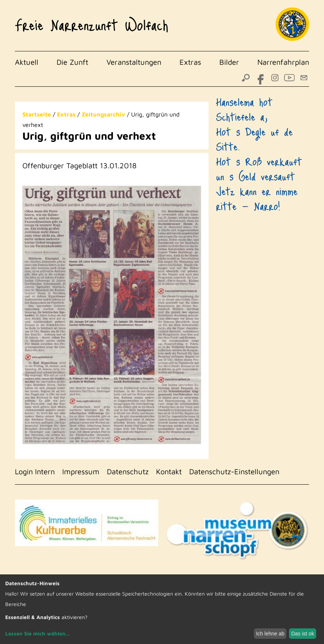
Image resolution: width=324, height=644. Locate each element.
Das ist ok (303, 634)
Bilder (229, 62)
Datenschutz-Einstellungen (234, 471)
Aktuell (27, 62)
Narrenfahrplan (283, 62)
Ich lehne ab (270, 634)
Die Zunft (72, 62)
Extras (190, 62)
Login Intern (35, 471)
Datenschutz (128, 471)
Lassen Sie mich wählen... (38, 633)
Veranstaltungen (134, 62)
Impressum (81, 471)
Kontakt (169, 471)
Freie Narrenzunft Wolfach (92, 22)
